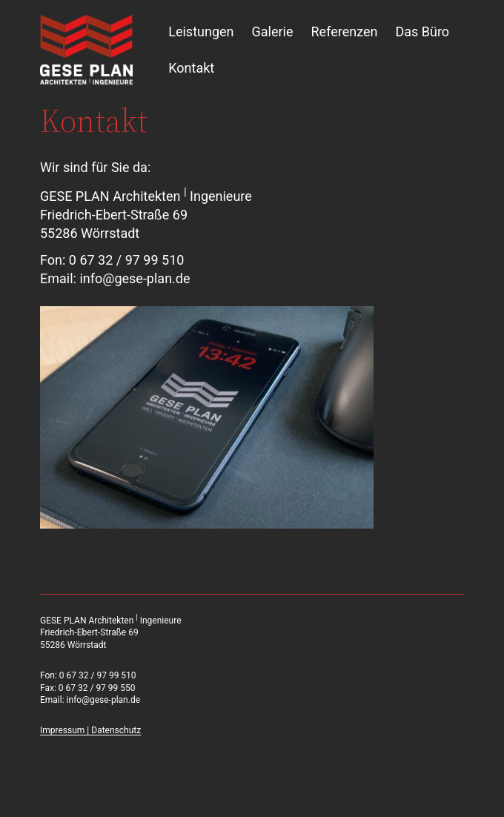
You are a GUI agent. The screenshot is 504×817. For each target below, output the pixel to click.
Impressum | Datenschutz (90, 730)
